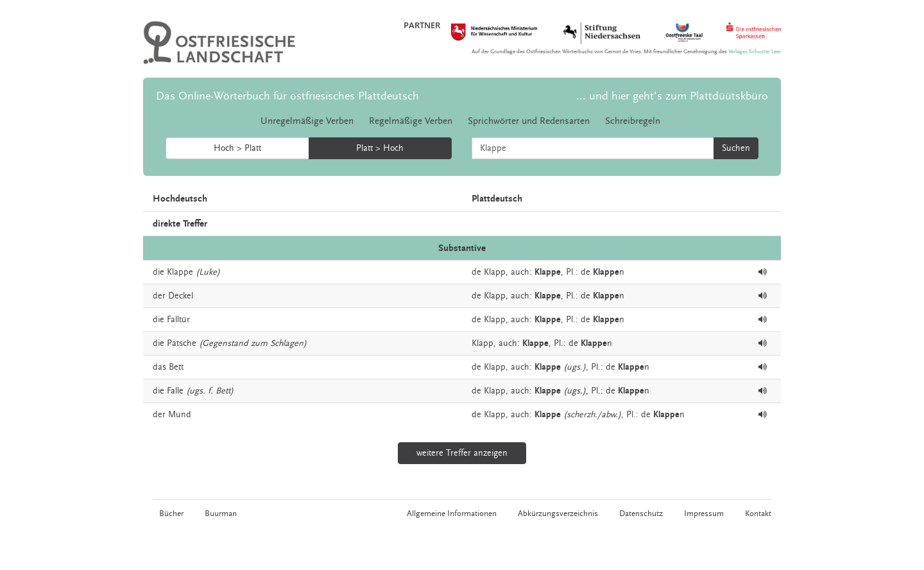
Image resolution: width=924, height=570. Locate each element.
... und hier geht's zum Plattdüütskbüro (672, 96)
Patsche (182, 343)
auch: (521, 272)
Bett (176, 367)
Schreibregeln (633, 121)
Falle (175, 391)
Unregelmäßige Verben (307, 121)
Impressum (704, 514)
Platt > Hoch (380, 148)
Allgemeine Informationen (452, 514)
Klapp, (496, 272)
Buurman (221, 514)
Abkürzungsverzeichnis (558, 514)
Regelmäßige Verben (411, 121)
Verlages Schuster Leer (755, 52)
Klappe (180, 272)
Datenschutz (641, 514)
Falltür (178, 320)
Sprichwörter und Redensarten (529, 121)
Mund (180, 415)
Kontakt (758, 514)
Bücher (171, 514)
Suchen (736, 148)
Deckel (181, 296)
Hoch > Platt (237, 148)
